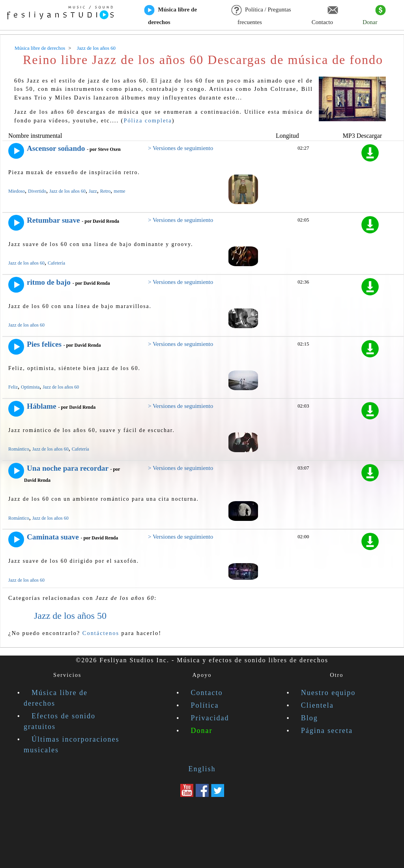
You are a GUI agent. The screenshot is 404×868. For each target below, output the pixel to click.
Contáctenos (101, 633)
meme (119, 191)
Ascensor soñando (56, 148)
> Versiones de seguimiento (180, 148)
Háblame (42, 406)
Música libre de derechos (171, 15)
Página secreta (327, 731)
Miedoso (17, 191)
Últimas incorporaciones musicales (71, 745)
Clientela (317, 705)
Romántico (19, 449)
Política (205, 705)
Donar (374, 15)
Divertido (37, 191)
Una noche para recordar (68, 468)
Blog (310, 718)
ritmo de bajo (49, 282)
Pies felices (44, 344)
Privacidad (210, 718)
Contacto (325, 15)
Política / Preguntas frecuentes (261, 15)
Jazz (93, 191)
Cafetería (56, 263)
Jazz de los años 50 (70, 616)
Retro (106, 191)
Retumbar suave (53, 220)
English (202, 769)
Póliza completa (148, 120)
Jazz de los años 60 (67, 191)
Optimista (30, 387)
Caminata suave (53, 537)
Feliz (13, 387)
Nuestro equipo (328, 693)
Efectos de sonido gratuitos (60, 721)
